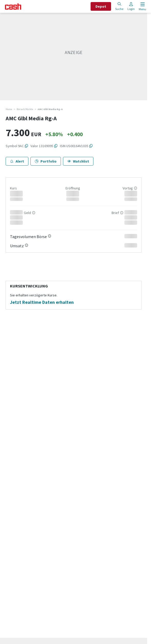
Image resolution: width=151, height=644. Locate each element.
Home (9, 109)
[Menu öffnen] (142, 7)
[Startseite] (13, 7)
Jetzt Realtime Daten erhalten (42, 302)
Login (131, 6)
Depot (101, 6)
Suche (119, 6)
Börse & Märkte (25, 109)
